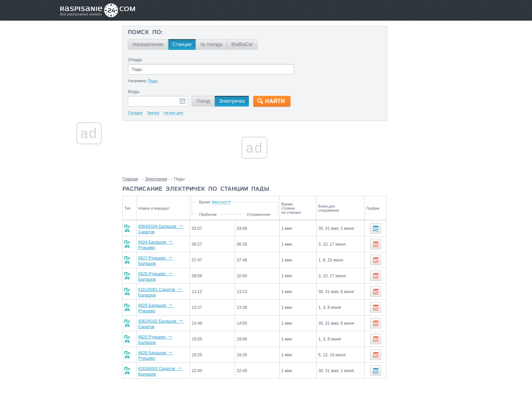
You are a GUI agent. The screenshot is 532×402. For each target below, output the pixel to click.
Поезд (206, 101)
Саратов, (445, 266)
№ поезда (214, 44)
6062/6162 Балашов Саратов (169, 315)
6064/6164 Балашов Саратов (169, 228)
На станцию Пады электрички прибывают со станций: (431, 282)
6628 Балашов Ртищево (164, 300)
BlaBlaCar (245, 44)
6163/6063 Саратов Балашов (169, 358)
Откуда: (138, 60)
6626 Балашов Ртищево (164, 344)
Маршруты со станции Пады (417, 311)
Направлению (151, 44)
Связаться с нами (267, 382)
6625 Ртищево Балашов (164, 329)
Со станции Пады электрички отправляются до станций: (430, 252)
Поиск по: (148, 33)
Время (233, 202)
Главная (133, 179)
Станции (185, 44)
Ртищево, (423, 266)
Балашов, (401, 266)
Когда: (137, 92)
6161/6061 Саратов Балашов (169, 286)
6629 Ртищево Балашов (164, 271)
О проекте (300, 382)
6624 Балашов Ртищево (164, 243)
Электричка (235, 101)
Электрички (159, 179)
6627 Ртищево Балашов (164, 257)
